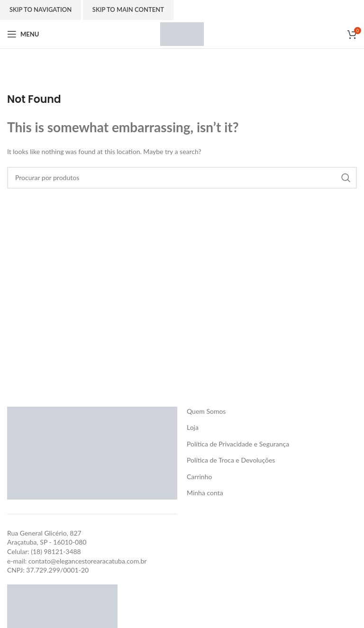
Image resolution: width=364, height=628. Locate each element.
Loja (193, 427)
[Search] (182, 178)
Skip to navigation (41, 9)
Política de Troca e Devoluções (231, 460)
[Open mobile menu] (23, 34)
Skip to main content (128, 9)
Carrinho (199, 477)
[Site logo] (182, 33)
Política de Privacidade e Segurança (238, 444)
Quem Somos (206, 411)
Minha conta (205, 493)
